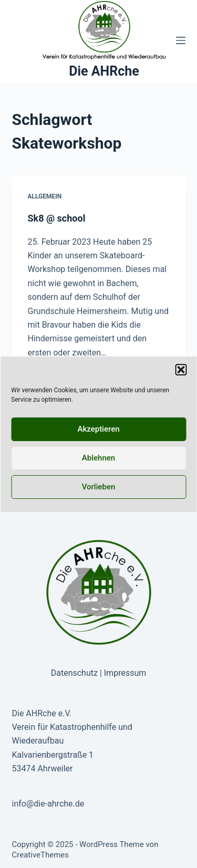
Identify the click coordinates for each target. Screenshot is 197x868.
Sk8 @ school (57, 218)
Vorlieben (99, 487)
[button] (181, 370)
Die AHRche (104, 71)
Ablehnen (98, 458)
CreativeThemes (41, 855)
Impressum (125, 673)
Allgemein (45, 196)
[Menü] (181, 40)
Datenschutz (74, 673)
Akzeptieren (98, 429)
